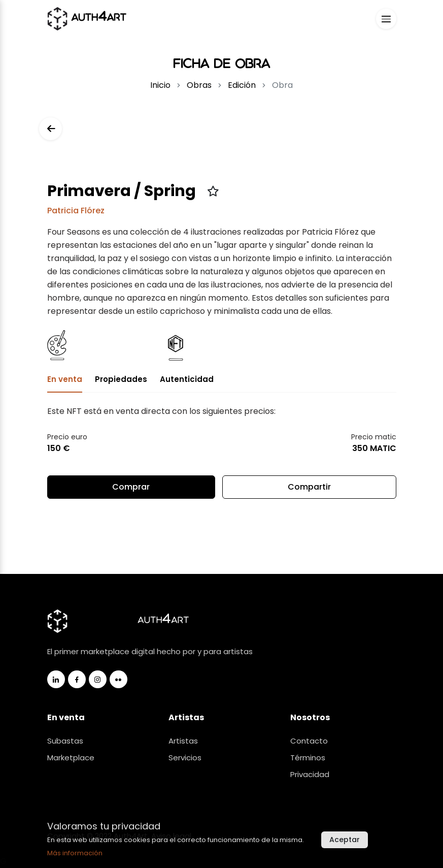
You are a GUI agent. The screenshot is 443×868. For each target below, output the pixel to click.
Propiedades (121, 379)
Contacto (309, 741)
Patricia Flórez (76, 211)
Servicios (185, 758)
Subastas (65, 741)
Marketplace (71, 758)
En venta (65, 379)
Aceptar (345, 840)
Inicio (160, 85)
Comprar (131, 487)
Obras (199, 85)
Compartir (309, 490)
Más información (75, 853)
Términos (308, 758)
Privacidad (310, 774)
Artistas (183, 741)
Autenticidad (187, 379)
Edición (242, 85)
